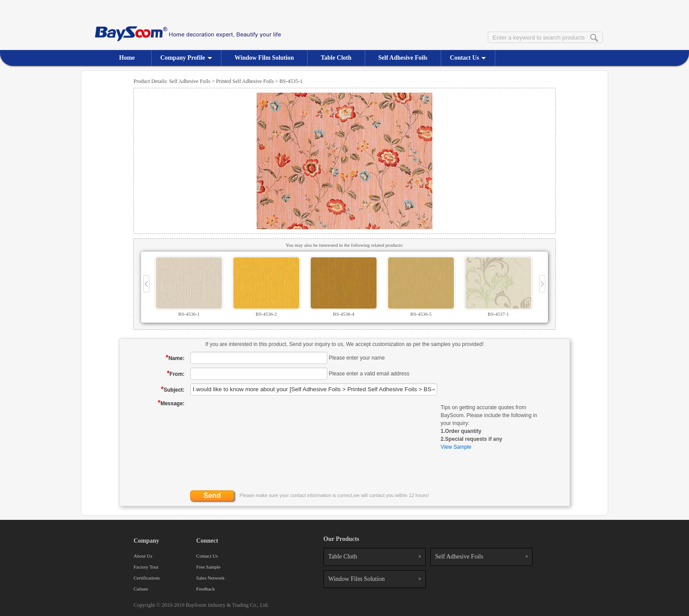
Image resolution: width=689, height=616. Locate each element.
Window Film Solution (264, 58)
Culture (141, 589)
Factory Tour (146, 567)
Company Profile (186, 58)
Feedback (206, 589)
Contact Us (468, 58)
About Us (143, 556)
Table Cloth (336, 58)
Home (127, 58)
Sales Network (210, 578)
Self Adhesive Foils (403, 58)
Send (212, 495)
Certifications (147, 578)
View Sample (456, 447)
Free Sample (209, 567)
